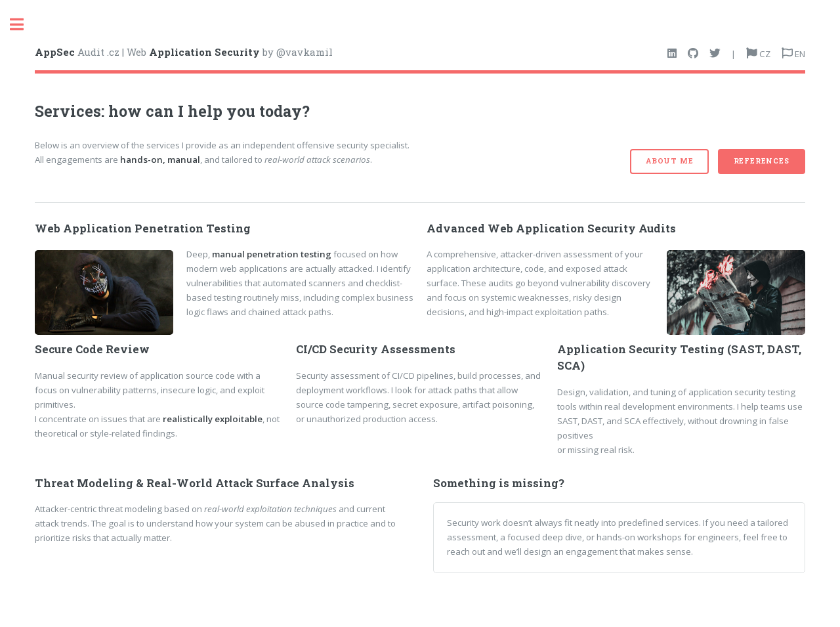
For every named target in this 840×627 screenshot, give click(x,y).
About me (669, 161)
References (762, 161)
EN (799, 54)
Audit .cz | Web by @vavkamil (184, 52)
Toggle (24, 25)
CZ (764, 54)
